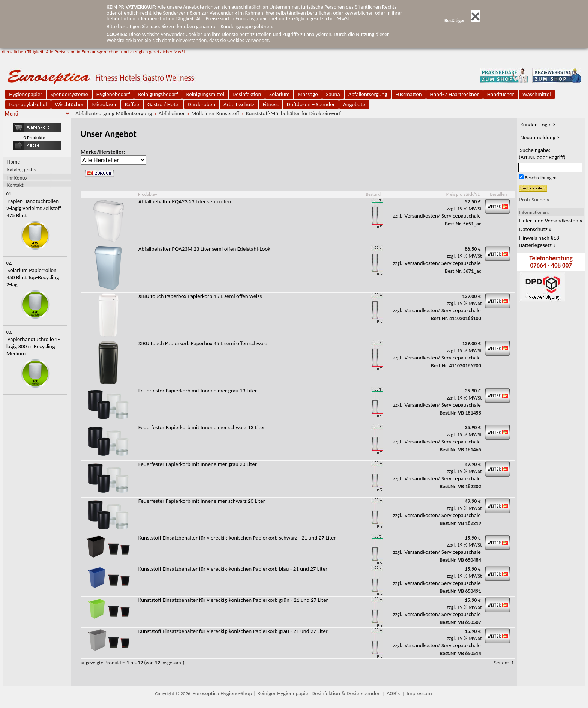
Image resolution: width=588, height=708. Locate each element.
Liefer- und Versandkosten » (551, 221)
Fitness (270, 104)
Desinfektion (247, 94)
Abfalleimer (172, 113)
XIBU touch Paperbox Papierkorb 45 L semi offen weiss (200, 296)
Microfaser (104, 104)
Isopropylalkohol (28, 104)
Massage (308, 94)
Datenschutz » (535, 229)
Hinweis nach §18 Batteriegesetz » (539, 241)
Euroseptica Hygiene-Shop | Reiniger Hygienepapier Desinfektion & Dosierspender (286, 693)
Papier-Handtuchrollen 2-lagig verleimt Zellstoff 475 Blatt (34, 208)
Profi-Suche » (534, 200)
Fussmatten (408, 94)
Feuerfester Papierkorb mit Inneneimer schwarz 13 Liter (202, 427)
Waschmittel (537, 94)
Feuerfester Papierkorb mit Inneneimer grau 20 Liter (198, 464)
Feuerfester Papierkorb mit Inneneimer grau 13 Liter (198, 391)
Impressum (419, 693)
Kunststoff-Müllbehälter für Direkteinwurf (293, 113)
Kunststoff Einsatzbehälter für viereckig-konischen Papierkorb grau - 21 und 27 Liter (233, 631)
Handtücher (501, 94)
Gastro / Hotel (163, 104)
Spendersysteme (69, 94)
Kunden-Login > (538, 125)
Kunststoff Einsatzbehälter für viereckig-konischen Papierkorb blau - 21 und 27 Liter (233, 569)
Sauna (333, 94)
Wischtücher (70, 104)
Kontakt (15, 185)
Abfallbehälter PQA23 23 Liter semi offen (185, 201)
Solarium (279, 94)
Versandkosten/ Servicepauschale (443, 216)
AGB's (393, 693)
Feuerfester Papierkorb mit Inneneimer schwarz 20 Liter (202, 501)
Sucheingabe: (542, 154)
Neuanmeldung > (540, 137)
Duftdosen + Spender (311, 104)
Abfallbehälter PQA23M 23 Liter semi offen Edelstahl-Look (204, 249)
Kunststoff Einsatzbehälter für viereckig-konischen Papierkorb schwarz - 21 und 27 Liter (237, 538)
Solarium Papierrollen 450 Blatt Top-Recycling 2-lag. (33, 277)
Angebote (354, 104)
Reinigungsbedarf (158, 94)
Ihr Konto (17, 178)
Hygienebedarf (113, 94)
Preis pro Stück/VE (463, 194)
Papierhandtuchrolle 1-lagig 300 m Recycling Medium (33, 346)
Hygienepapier (25, 94)
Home (13, 162)
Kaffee (132, 104)
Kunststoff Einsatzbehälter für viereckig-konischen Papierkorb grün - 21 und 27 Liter (233, 600)
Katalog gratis (21, 170)
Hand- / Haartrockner (454, 94)
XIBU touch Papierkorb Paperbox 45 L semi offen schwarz (203, 343)
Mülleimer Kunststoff (215, 113)
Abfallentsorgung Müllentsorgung (114, 113)
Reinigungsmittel (205, 94)
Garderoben (202, 104)
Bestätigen (462, 20)
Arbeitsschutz (239, 104)
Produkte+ (147, 194)
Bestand (373, 194)
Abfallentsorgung (368, 94)
